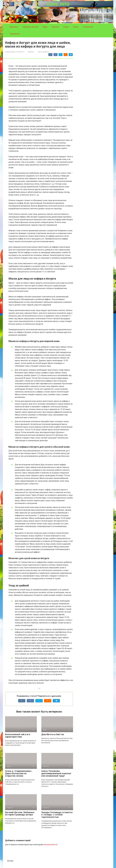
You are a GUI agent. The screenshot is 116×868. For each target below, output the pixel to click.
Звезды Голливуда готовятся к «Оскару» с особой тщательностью (57, 815)
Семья (66, 27)
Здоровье (14, 27)
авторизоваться (51, 845)
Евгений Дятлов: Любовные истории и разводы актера (20, 814)
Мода (45, 27)
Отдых (76, 27)
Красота (55, 27)
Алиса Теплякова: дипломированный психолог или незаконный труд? (56, 773)
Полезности (15, 34)
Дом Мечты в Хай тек (53, 734)
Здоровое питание (30, 27)
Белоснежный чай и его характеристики (18, 736)
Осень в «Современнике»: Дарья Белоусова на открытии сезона (19, 773)
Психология (88, 27)
